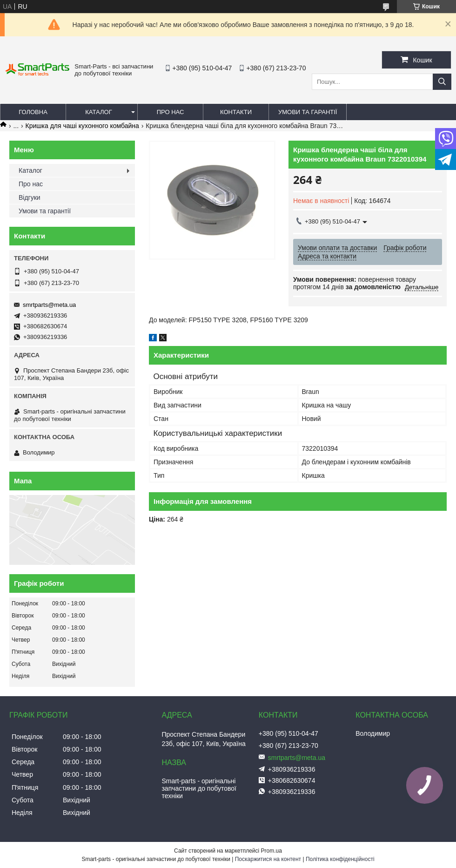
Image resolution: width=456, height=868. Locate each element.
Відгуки (30, 197)
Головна (33, 112)
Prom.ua (272, 851)
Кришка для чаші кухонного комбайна (82, 126)
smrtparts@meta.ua (49, 305)
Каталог (98, 112)
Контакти (236, 112)
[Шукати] (442, 82)
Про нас (171, 112)
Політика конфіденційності (340, 859)
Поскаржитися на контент (268, 859)
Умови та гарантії (308, 112)
